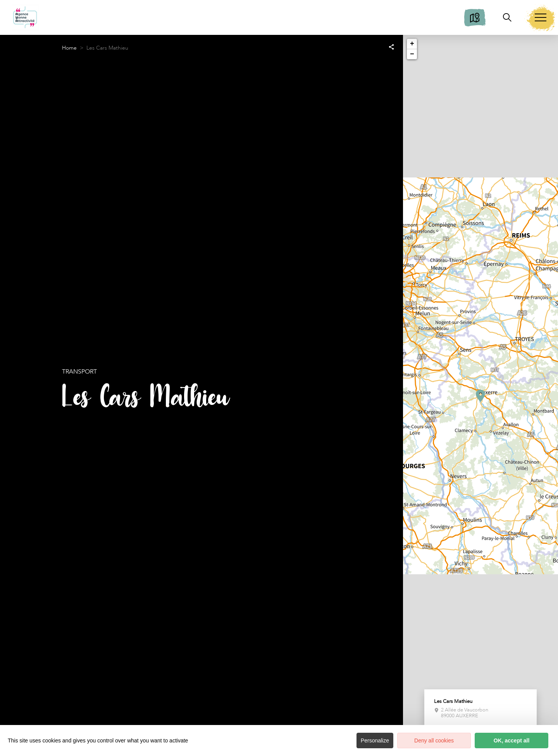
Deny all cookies (434, 741)
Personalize (375, 741)
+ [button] (412, 44)
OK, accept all (512, 741)
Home (69, 48)
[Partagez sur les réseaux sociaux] (391, 46)
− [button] (412, 54)
